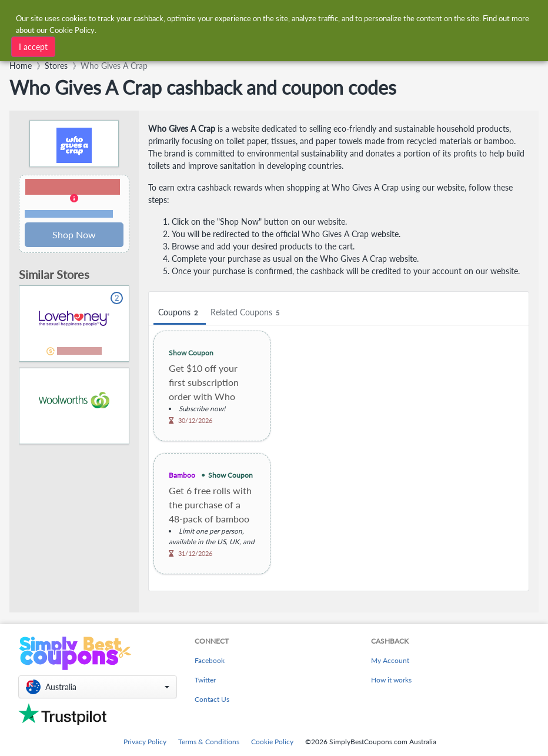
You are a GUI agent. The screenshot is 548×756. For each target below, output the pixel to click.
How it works (391, 680)
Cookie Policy (272, 742)
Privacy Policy (145, 742)
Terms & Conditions (209, 742)
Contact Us (212, 699)
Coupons (180, 313)
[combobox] (160, 46)
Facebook (210, 660)
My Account (390, 660)
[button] (74, 199)
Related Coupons (247, 313)
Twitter (205, 680)
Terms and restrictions (69, 214)
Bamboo (182, 475)
